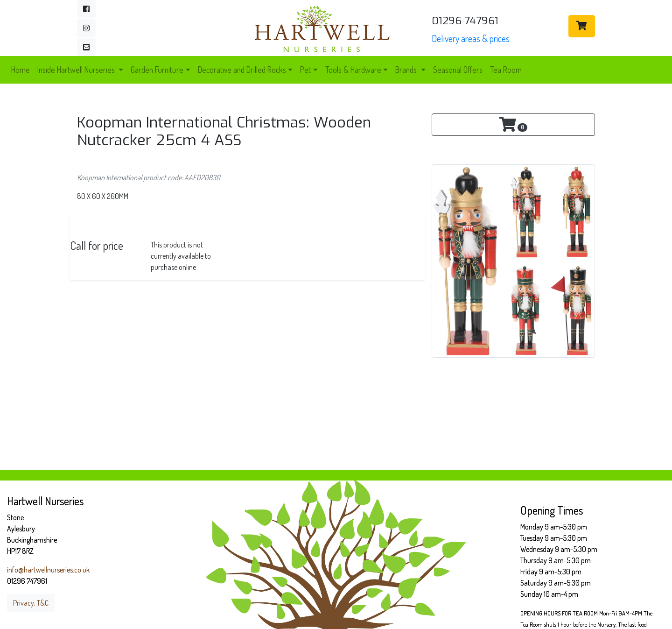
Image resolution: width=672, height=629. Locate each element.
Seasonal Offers (458, 70)
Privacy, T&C (31, 603)
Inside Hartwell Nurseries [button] (77, 70)
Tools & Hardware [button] (353, 70)
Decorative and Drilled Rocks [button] (242, 70)
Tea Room (506, 70)
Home (21, 70)
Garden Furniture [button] (157, 70)
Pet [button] (305, 70)
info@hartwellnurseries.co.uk (48, 570)
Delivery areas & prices (471, 38)
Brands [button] (407, 70)
